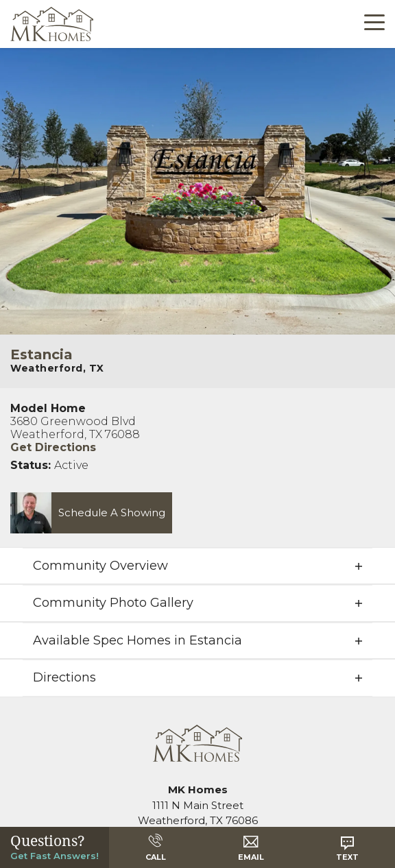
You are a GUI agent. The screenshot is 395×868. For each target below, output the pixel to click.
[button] (86, 512)
